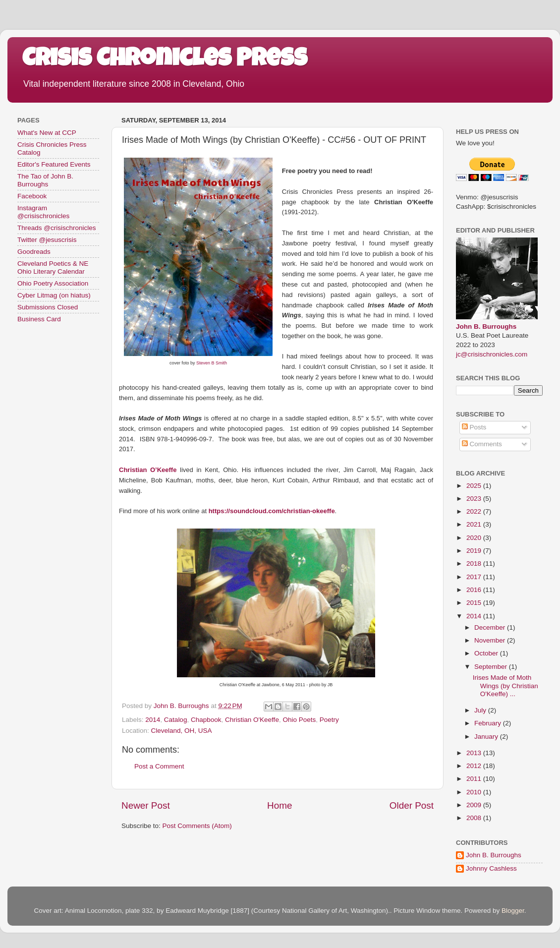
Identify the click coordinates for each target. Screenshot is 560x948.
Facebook (32, 196)
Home (280, 805)
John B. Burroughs (486, 326)
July (481, 710)
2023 (475, 499)
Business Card (39, 319)
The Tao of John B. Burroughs (45, 180)
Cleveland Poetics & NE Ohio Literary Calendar (53, 267)
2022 (475, 511)
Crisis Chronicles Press (165, 60)
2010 (475, 792)
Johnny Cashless (491, 868)
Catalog (176, 720)
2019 (475, 551)
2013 (475, 753)
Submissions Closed (48, 307)
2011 (475, 779)
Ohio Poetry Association (53, 283)
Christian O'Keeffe (252, 720)
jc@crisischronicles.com (492, 354)
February (489, 723)
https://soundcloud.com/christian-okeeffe (272, 511)
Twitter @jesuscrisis (47, 240)
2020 (475, 538)
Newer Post (146, 805)
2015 (475, 603)
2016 (475, 590)
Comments (482, 444)
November (491, 640)
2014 (153, 720)
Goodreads (34, 252)
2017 (475, 577)
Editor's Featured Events (54, 164)
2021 (475, 524)
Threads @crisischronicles (57, 228)
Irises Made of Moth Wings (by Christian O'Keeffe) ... (505, 685)
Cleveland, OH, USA (182, 731)
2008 (475, 818)
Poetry (329, 720)
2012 (475, 766)
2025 (475, 486)
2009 (475, 805)
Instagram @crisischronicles (43, 212)
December (491, 627)
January (487, 737)
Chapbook (206, 720)
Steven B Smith (212, 363)
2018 (475, 563)
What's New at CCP (47, 133)
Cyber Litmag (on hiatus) (54, 295)
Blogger (513, 911)
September (492, 667)
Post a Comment (159, 766)
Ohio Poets (299, 720)
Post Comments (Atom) (197, 826)
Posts (474, 427)
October (487, 653)
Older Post (412, 805)
